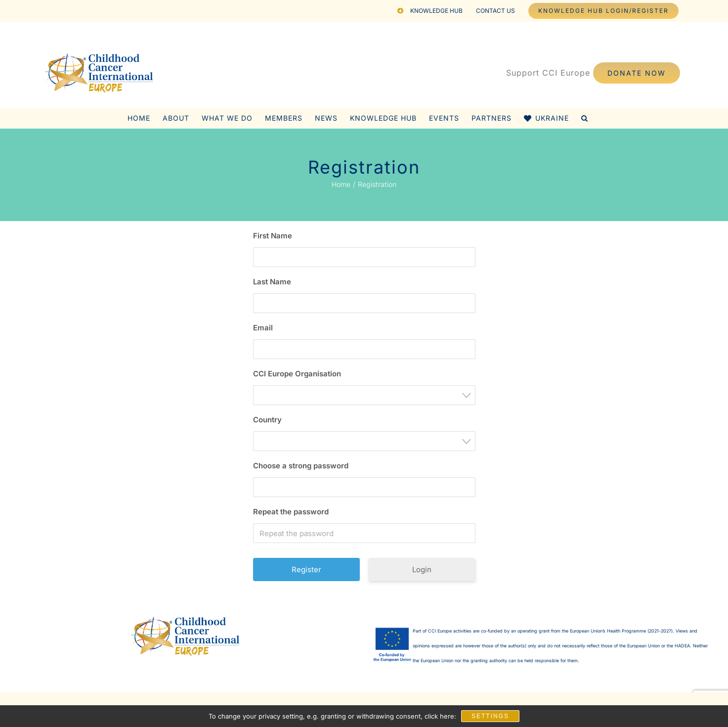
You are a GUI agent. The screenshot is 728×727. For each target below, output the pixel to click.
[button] (585, 118)
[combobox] (364, 395)
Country (267, 420)
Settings (490, 716)
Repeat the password (291, 512)
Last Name (272, 282)
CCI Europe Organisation (297, 374)
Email (263, 328)
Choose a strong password (301, 466)
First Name (273, 236)
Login (422, 569)
